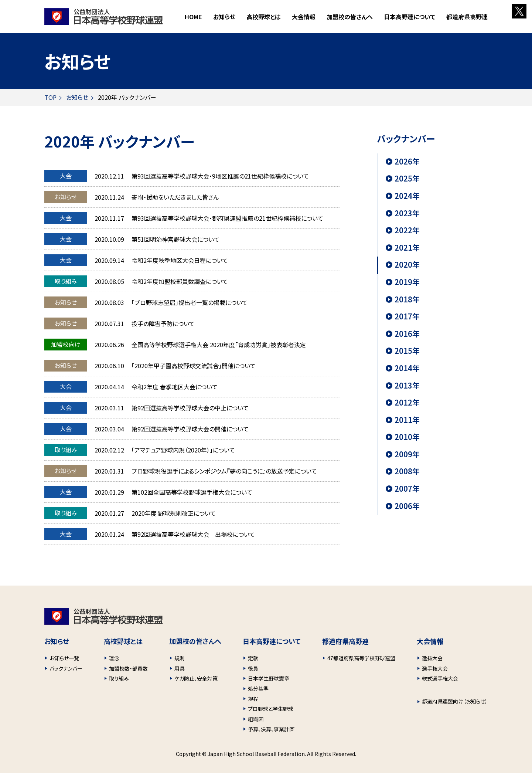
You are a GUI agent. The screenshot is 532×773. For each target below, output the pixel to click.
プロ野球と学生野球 (271, 709)
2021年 (407, 248)
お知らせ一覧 (64, 658)
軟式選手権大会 (440, 678)
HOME (193, 17)
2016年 (407, 334)
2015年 (407, 351)
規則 (180, 658)
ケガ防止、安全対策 (196, 678)
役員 (253, 668)
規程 (253, 699)
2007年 (407, 489)
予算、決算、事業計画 (271, 729)
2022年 (407, 230)
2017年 (407, 316)
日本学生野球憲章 (269, 678)
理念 (114, 658)
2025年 (407, 179)
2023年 (407, 213)
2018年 (407, 299)
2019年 (407, 282)
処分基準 (258, 688)
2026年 (407, 162)
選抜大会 (432, 658)
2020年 (407, 265)
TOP (50, 97)
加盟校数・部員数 (128, 668)
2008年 (407, 471)
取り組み (119, 678)
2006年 (407, 506)
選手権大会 (435, 668)
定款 (253, 658)
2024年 (407, 196)
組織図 (256, 719)
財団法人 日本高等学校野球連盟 (104, 17)
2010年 (407, 437)
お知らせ (224, 17)
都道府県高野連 (467, 17)
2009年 (407, 454)
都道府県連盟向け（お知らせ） (455, 701)
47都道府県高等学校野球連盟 (361, 658)
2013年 (407, 386)
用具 (180, 668)
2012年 (407, 403)
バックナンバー (66, 668)
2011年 (407, 420)
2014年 (407, 368)
